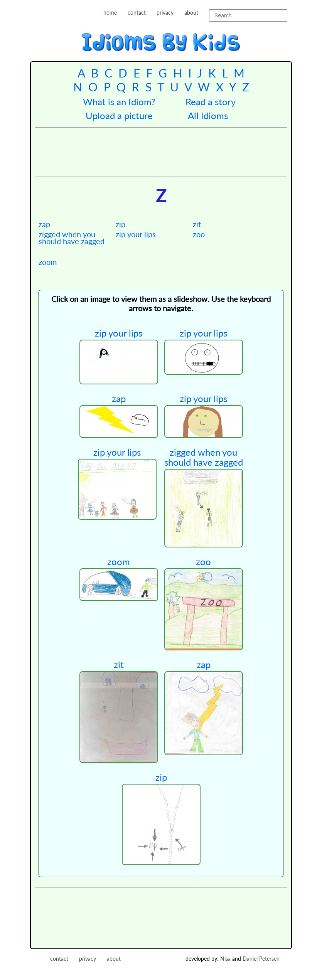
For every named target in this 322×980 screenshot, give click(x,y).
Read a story (211, 102)
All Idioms (208, 115)
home (110, 13)
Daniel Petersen (261, 959)
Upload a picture (119, 115)
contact (137, 13)
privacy (165, 13)
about (191, 13)
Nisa (225, 959)
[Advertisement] (175, 151)
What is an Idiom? (119, 102)
